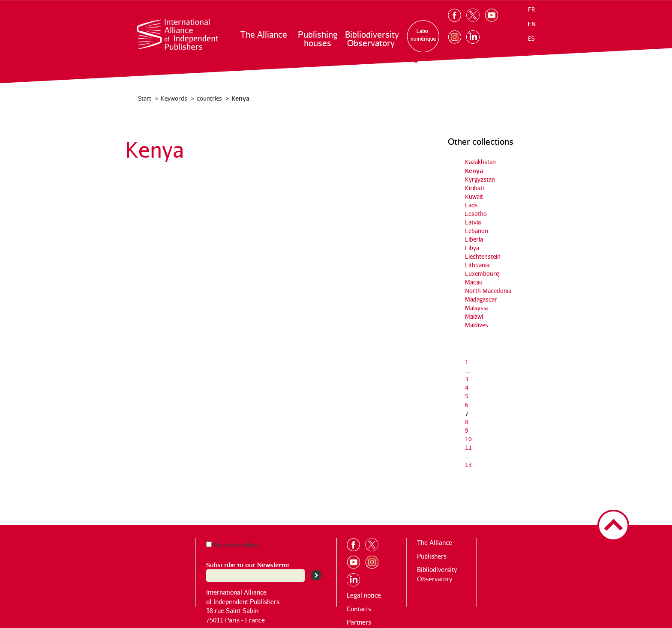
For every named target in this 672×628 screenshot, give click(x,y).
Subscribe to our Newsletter (248, 564)
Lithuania (477, 265)
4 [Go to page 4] (467, 387)
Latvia (473, 222)
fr (531, 9)
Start (145, 98)
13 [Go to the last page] (468, 465)
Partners (359, 622)
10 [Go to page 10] (468, 439)
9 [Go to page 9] (467, 430)
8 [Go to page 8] (467, 422)
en (532, 24)
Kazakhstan (480, 162)
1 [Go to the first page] (467, 362)
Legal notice (364, 595)
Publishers (432, 556)
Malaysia (476, 308)
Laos (471, 205)
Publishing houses (318, 39)
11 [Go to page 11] (468, 447)
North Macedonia (488, 291)
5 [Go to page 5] (467, 396)
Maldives (477, 325)
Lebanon (477, 231)
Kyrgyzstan (480, 179)
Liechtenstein (483, 256)
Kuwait (474, 196)
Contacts (359, 609)
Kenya (474, 170)
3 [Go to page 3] (467, 379)
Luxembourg (482, 274)
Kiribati (474, 188)
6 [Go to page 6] (467, 405)
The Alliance (264, 34)
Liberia (474, 239)
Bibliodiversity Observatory (371, 39)
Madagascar (481, 299)
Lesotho (476, 214)
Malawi (474, 316)
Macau (474, 282)
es (531, 39)
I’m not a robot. (233, 544)
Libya (472, 248)
